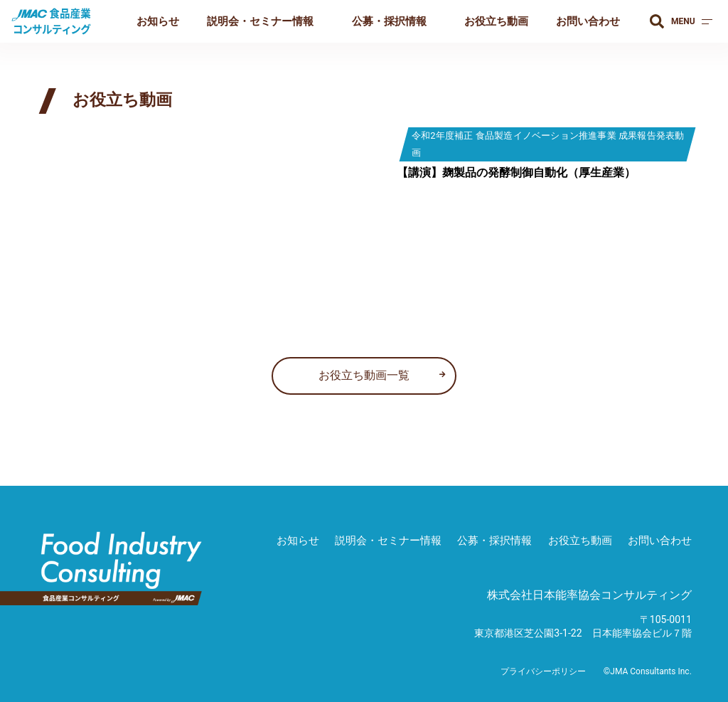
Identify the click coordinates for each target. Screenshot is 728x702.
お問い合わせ (588, 21)
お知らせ (158, 21)
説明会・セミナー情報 (260, 21)
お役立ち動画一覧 (364, 375)
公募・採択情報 (389, 21)
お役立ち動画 (496, 21)
